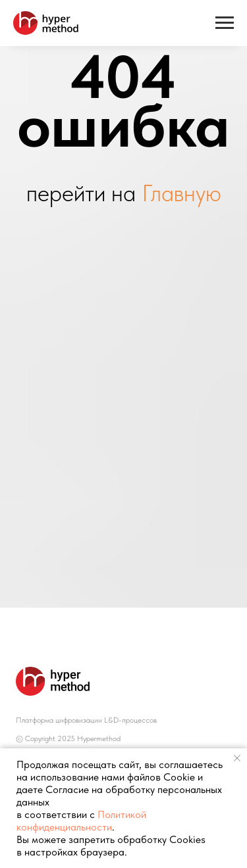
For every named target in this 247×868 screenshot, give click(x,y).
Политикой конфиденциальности (81, 821)
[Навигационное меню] (225, 23)
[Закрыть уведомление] (237, 758)
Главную (181, 193)
